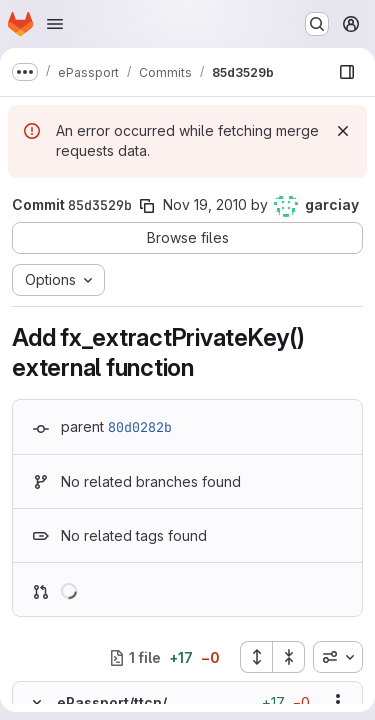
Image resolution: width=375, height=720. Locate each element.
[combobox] (338, 657)
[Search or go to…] (317, 24)
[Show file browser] (347, 72)
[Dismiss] (343, 131)
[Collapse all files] (289, 657)
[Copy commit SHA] (147, 206)
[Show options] (338, 702)
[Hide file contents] (37, 702)
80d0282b (140, 427)
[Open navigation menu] (55, 24)
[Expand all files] (256, 657)
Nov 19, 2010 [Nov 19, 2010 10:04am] (205, 204)
